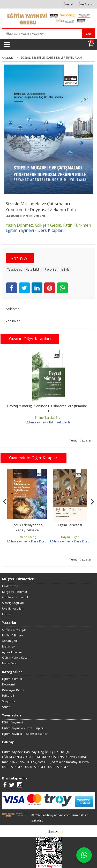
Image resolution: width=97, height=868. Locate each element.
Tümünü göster (80, 440)
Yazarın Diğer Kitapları (30, 339)
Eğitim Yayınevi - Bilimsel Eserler (49, 422)
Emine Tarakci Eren (49, 417)
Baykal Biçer (70, 537)
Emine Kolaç (27, 537)
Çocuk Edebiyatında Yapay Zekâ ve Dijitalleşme (27, 530)
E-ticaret (40, 831)
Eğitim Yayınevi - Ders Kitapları (29, 541)
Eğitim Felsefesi (70, 525)
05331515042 (12, 767)
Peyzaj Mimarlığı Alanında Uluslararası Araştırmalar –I (48, 408)
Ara (88, 34)
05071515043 (35, 767)
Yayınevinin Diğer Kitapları (33, 458)
